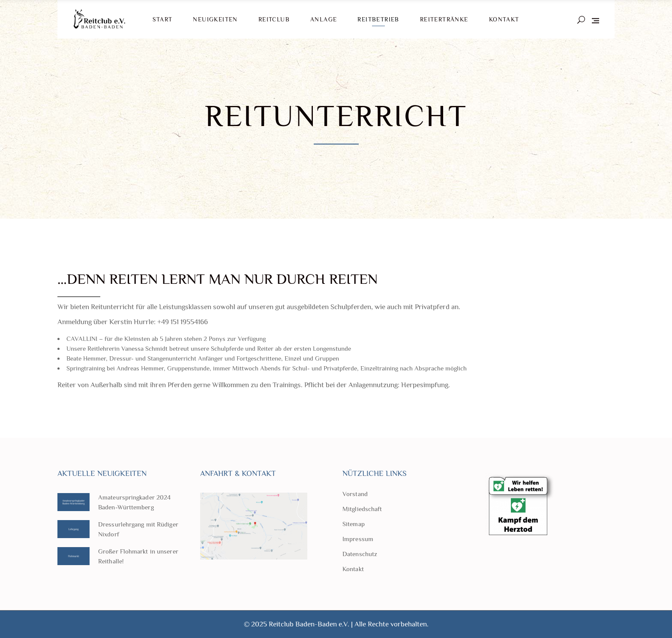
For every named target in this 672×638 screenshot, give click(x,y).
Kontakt (353, 569)
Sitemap (354, 524)
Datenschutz (360, 554)
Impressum (358, 539)
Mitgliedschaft (362, 509)
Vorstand (355, 494)
